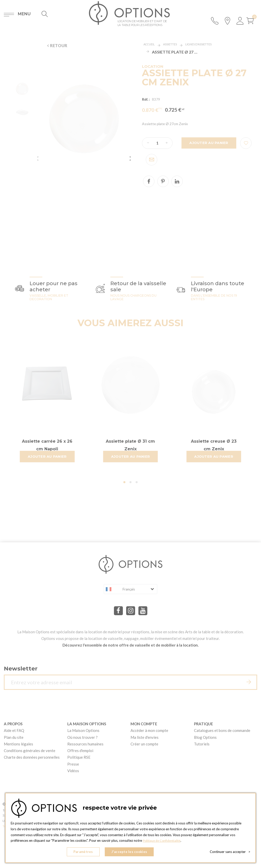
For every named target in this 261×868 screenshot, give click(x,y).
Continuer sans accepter (230, 853)
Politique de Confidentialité (163, 843)
